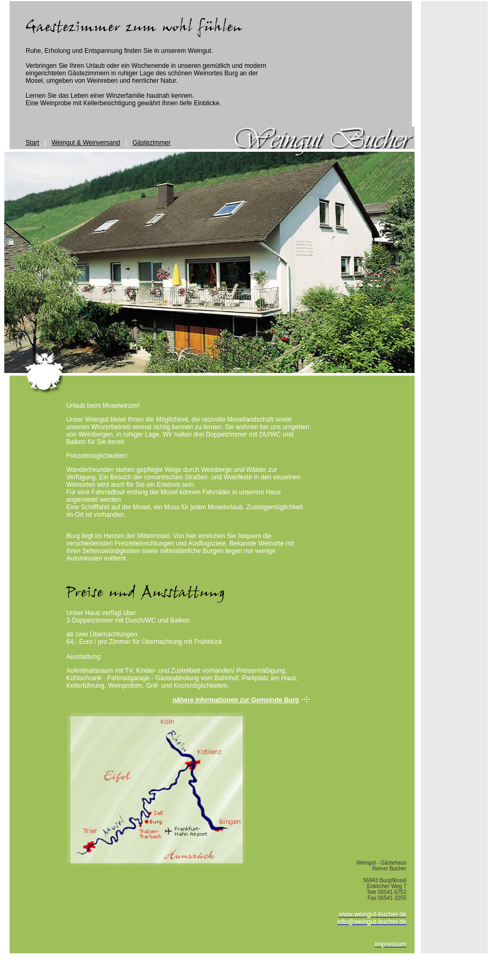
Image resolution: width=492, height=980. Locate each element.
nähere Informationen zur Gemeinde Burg (236, 700)
